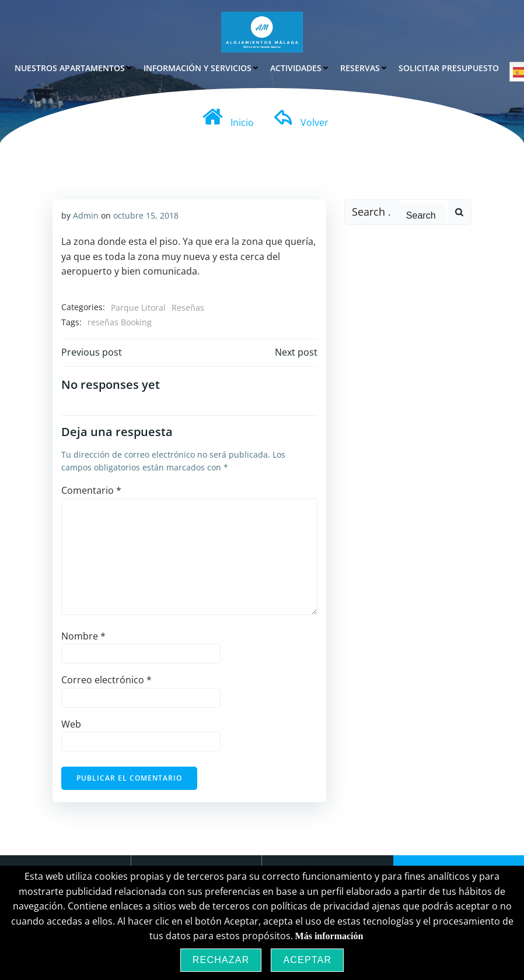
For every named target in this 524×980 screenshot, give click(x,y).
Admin (85, 215)
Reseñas (187, 307)
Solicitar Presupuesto (449, 67)
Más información (329, 936)
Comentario (91, 490)
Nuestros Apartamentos (74, 67)
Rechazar (221, 960)
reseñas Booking (119, 322)
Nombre (83, 635)
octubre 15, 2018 (145, 215)
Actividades (300, 67)
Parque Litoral (138, 307)
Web (71, 723)
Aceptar (307, 960)
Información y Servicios (202, 67)
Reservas (364, 67)
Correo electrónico (106, 680)
